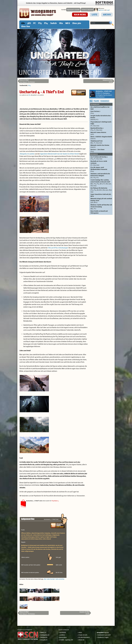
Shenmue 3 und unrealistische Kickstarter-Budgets (101, 176)
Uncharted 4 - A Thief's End (42, 92)
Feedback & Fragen (103, 637)
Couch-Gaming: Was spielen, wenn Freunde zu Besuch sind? (101, 183)
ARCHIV (107, 15)
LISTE (94, 15)
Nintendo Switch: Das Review (101, 146)
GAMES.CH (43, 632)
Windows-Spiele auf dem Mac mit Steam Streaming (101, 207)
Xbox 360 (77, 23)
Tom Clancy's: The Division (27, 81)
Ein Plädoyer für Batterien (101, 190)
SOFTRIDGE (63, 632)
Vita (61, 23)
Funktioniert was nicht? (104, 635)
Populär (96, 101)
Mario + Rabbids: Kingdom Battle (101, 138)
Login (108, 10)
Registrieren (101, 10)
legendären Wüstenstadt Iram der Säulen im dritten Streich (60, 154)
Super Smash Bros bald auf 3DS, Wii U (101, 195)
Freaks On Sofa (83, 635)
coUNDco (62, 635)
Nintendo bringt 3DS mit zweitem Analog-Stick (101, 201)
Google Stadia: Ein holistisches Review (101, 118)
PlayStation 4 (55, 501)
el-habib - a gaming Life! (66, 640)
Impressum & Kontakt (73, 10)
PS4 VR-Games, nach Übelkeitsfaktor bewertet (101, 169)
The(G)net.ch (44, 637)
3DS (29, 23)
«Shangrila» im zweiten (27, 154)
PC (35, 23)
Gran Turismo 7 (101, 112)
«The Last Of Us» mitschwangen (58, 248)
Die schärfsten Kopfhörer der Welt (100, 108)
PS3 (40, 23)
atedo (80, 632)
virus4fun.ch (44, 640)
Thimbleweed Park (101, 142)
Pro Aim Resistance (84, 637)
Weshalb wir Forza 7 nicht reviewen (101, 163)
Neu (91, 101)
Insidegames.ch (45, 635)
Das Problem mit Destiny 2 (101, 158)
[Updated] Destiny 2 (101, 129)
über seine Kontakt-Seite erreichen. (54, 579)
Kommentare (105, 101)
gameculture (63, 637)
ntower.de (81, 640)
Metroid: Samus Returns (101, 133)
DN (29, 95)
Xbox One (26, 26)
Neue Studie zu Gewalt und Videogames (99, 212)
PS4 (46, 23)
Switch (53, 23)
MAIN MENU (80, 15)
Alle (23, 23)
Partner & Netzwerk (87, 10)
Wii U (68, 23)
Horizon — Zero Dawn (101, 150)
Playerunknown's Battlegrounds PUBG (101, 124)
